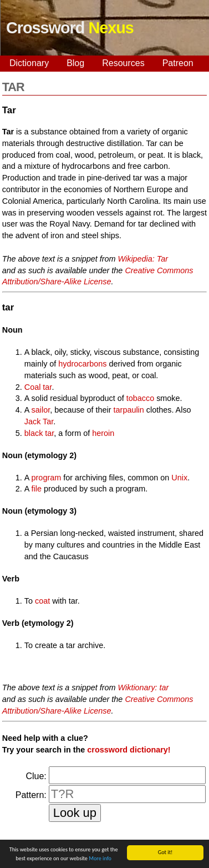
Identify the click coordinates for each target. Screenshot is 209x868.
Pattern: (31, 795)
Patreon (178, 63)
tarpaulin (129, 410)
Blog (75, 63)
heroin (103, 433)
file (37, 489)
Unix (179, 478)
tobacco (140, 398)
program (47, 478)
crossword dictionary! (129, 750)
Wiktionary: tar (144, 688)
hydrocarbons (82, 364)
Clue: (36, 776)
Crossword (70, 28)
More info (100, 859)
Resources (123, 63)
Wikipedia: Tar (143, 259)
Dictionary (29, 63)
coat (42, 601)
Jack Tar (39, 422)
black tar (39, 433)
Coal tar (38, 387)
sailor (41, 410)
